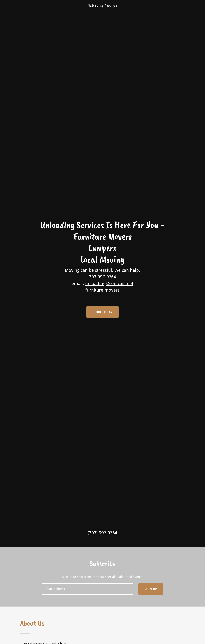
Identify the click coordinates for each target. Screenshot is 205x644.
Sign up (151, 589)
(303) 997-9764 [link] (102, 533)
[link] (102, 6)
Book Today (103, 312)
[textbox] (87, 589)
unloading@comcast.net (109, 283)
